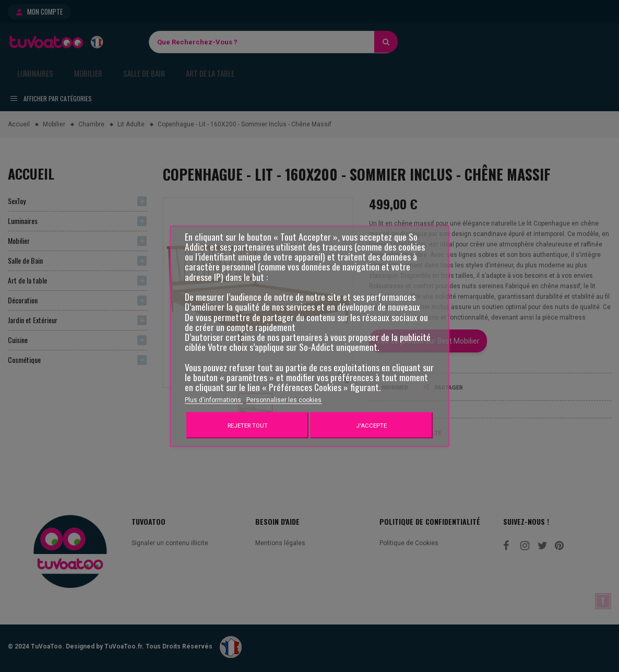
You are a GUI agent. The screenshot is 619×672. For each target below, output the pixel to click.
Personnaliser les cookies (284, 399)
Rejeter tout (248, 425)
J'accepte (371, 425)
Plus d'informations (214, 399)
